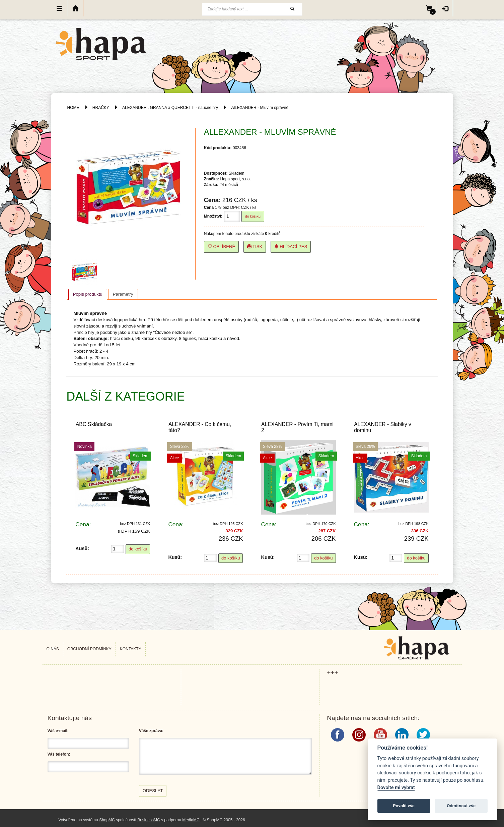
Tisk (255, 247)
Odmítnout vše (461, 806)
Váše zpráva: (151, 731)
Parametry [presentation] (123, 294)
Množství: (213, 216)
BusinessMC (149, 820)
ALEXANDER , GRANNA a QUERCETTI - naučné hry (170, 108)
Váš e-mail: (58, 731)
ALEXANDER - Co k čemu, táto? (200, 427)
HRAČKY (101, 108)
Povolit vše (404, 806)
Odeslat (153, 791)
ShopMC (107, 820)
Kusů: (82, 548)
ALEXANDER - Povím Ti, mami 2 (297, 427)
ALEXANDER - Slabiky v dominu (383, 427)
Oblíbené (222, 247)
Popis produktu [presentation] (88, 294)
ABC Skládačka (94, 424)
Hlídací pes (291, 247)
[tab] (88, 294)
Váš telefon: (59, 754)
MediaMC (191, 820)
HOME (73, 108)
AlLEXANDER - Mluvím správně (260, 108)
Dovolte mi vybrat (396, 788)
